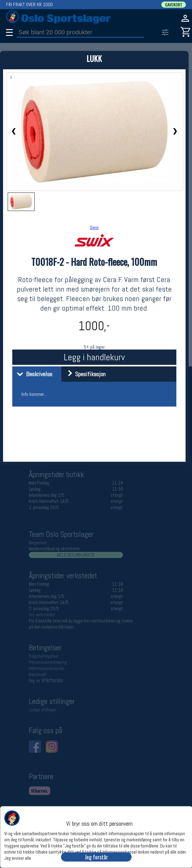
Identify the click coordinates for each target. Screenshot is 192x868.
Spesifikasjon (84, 374)
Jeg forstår (96, 857)
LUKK (94, 58)
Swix (94, 227)
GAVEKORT (174, 5)
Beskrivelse (33, 374)
